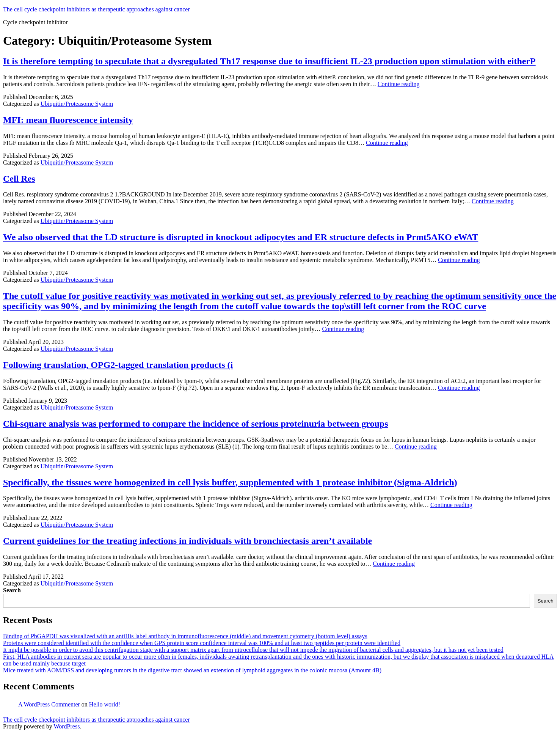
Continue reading (399, 84)
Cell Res (19, 179)
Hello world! (105, 704)
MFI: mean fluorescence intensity (68, 120)
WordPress (67, 726)
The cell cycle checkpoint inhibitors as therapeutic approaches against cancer (96, 9)
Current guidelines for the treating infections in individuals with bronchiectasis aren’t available (187, 541)
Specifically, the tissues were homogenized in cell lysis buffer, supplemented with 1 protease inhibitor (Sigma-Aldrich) (230, 482)
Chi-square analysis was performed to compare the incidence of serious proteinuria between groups (196, 424)
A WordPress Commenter (49, 704)
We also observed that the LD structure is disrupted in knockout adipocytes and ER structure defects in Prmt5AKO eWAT (241, 237)
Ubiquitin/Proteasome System (77, 104)
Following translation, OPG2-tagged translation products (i (118, 365)
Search (12, 590)
